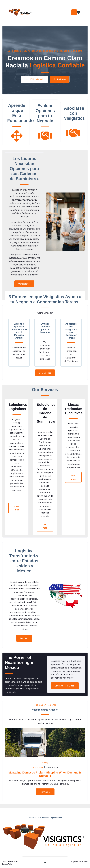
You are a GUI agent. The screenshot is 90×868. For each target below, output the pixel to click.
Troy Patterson (37, 767)
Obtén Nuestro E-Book (65, 686)
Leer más (17, 508)
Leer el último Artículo (34, 79)
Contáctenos (60, 79)
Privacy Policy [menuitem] (7, 864)
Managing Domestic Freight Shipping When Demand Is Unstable (45, 774)
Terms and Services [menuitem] (10, 861)
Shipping (45, 763)
